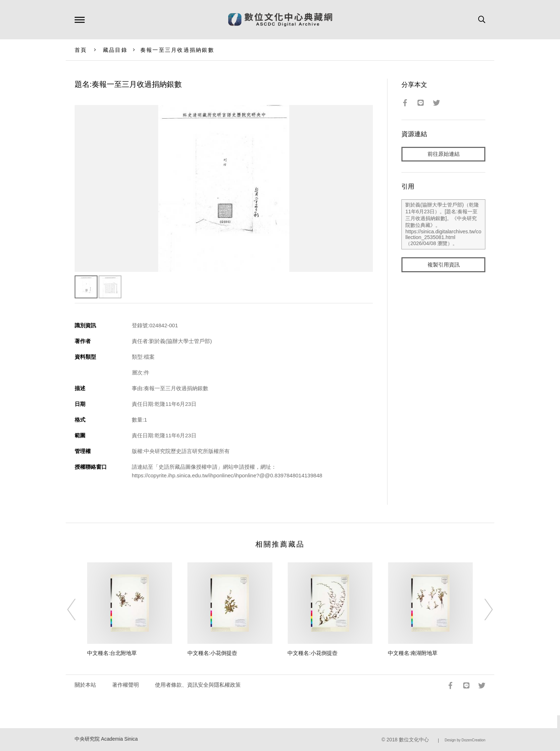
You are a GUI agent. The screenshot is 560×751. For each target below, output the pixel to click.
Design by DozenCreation (465, 740)
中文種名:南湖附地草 (413, 653)
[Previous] (78, 610)
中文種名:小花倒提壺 (212, 653)
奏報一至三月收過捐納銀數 (177, 50)
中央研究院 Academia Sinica (106, 739)
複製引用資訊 (444, 265)
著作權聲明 (126, 685)
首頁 (81, 50)
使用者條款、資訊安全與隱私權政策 (198, 685)
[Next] (482, 610)
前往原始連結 (444, 154)
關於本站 (85, 685)
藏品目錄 (115, 50)
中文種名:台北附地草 (112, 653)
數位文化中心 (414, 740)
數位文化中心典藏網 (280, 20)
